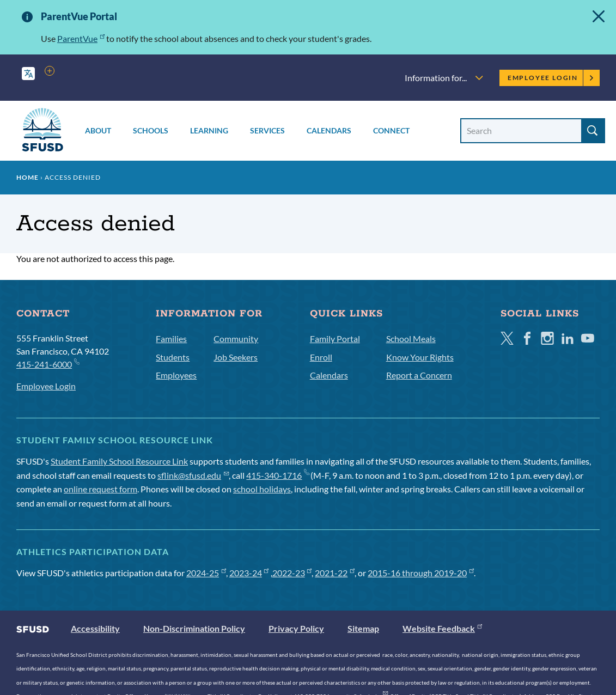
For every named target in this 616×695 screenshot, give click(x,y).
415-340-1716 (277, 475)
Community (236, 339)
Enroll (321, 357)
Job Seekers (236, 357)
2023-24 (249, 573)
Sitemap (363, 628)
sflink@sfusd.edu (193, 475)
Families (171, 339)
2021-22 (335, 573)
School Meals (411, 339)
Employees (176, 375)
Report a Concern (419, 375)
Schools (151, 130)
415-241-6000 (48, 364)
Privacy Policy (296, 628)
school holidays (262, 489)
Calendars (329, 130)
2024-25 (206, 573)
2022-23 (292, 573)
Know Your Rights (420, 357)
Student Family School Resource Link (119, 461)
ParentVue (81, 38)
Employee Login (551, 78)
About (98, 130)
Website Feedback (442, 628)
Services (267, 130)
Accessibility (95, 628)
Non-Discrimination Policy (194, 628)
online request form (100, 489)
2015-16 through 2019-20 (421, 573)
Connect (391, 130)
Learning (209, 130)
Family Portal (335, 339)
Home (28, 177)
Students (173, 357)
